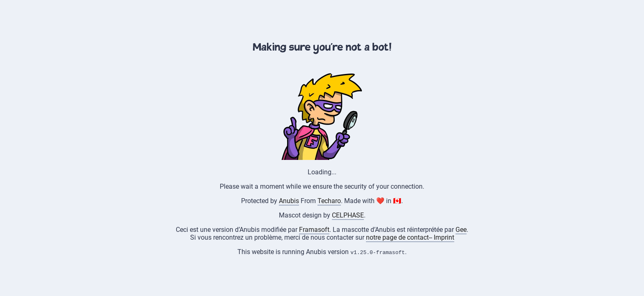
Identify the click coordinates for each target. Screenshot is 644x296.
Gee (461, 230)
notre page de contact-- (400, 237)
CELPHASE (348, 215)
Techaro (329, 201)
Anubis (289, 201)
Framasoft (314, 230)
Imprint (444, 237)
